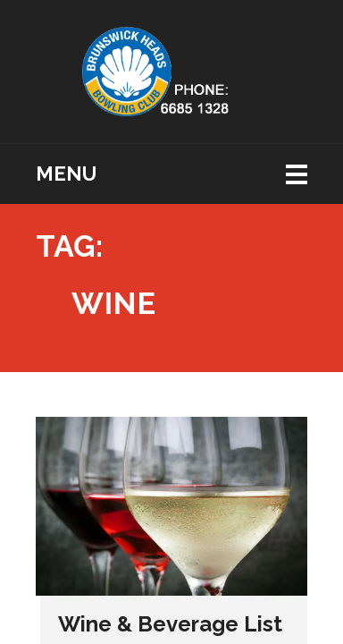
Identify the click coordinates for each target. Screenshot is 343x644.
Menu (66, 174)
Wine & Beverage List (170, 624)
